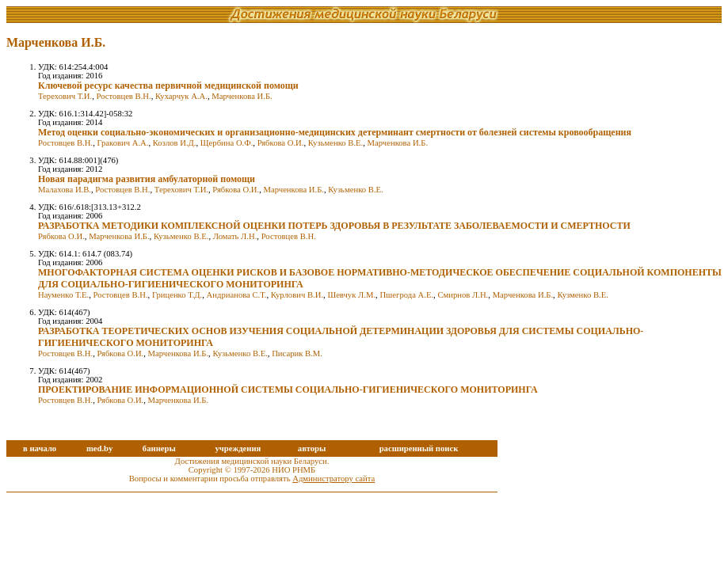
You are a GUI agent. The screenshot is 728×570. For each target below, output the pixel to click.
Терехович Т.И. (65, 96)
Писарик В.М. (297, 353)
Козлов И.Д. (175, 143)
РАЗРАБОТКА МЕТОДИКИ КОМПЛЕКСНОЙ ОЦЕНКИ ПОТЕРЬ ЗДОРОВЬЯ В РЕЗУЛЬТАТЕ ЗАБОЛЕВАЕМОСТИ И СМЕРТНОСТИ (334, 226)
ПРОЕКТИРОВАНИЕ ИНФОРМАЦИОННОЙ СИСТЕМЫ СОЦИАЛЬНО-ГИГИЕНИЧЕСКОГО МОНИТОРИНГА (288, 389)
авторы (312, 448)
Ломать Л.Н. (235, 236)
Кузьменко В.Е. (335, 143)
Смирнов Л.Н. (463, 295)
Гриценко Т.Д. (177, 295)
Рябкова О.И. (281, 143)
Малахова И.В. (65, 190)
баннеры (159, 448)
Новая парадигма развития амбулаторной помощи (147, 179)
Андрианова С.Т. (237, 295)
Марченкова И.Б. (242, 96)
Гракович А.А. (122, 143)
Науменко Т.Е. (63, 295)
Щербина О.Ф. (227, 143)
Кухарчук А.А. (181, 96)
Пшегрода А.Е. (406, 295)
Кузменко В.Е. (582, 295)
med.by (99, 448)
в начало (40, 448)
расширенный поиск (419, 448)
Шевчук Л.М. (351, 295)
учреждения (238, 448)
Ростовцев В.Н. (124, 96)
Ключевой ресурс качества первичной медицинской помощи (168, 85)
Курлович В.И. (297, 295)
